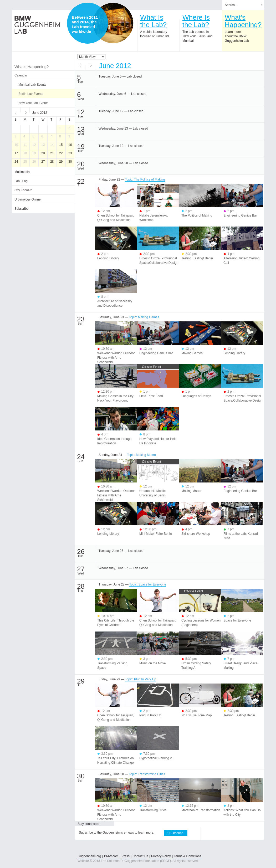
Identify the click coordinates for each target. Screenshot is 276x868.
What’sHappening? (243, 21)
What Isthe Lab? (153, 21)
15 (61, 145)
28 (52, 162)
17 (16, 153)
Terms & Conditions (187, 856)
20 (43, 153)
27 (43, 162)
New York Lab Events (33, 103)
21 (52, 153)
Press (126, 856)
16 (70, 145)
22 (61, 153)
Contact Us (140, 856)
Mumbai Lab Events (32, 85)
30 (70, 162)
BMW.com (111, 856)
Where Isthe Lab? (196, 21)
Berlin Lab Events (31, 94)
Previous (16, 112)
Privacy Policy (161, 856)
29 (61, 162)
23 (70, 153)
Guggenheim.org (89, 856)
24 (16, 162)
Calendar (21, 75)
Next (25, 112)
